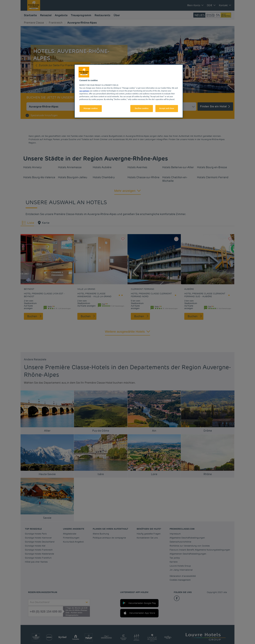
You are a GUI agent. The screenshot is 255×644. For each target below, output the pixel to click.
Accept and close (167, 108)
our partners (84, 91)
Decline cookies (142, 108)
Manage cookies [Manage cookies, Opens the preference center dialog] (91, 108)
